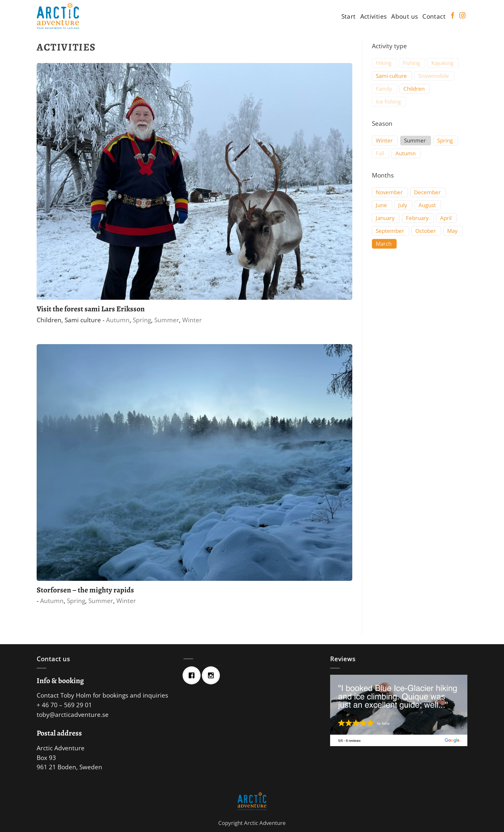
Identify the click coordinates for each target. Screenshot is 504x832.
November (389, 192)
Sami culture (83, 320)
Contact (434, 16)
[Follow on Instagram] (462, 16)
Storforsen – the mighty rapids (85, 590)
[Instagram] (212, 675)
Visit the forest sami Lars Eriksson (91, 309)
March (384, 244)
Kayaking (442, 63)
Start (349, 16)
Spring (142, 320)
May (452, 231)
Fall (380, 153)
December (427, 192)
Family (384, 89)
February (417, 218)
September (390, 231)
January (385, 218)
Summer (167, 320)
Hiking (384, 63)
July (403, 205)
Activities (374, 16)
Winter (192, 320)
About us (405, 16)
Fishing (411, 63)
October (426, 231)
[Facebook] (193, 675)
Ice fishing (388, 102)
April (446, 218)
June (381, 205)
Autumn (118, 320)
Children (49, 320)
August (427, 205)
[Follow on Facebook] (453, 16)
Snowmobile (434, 76)
